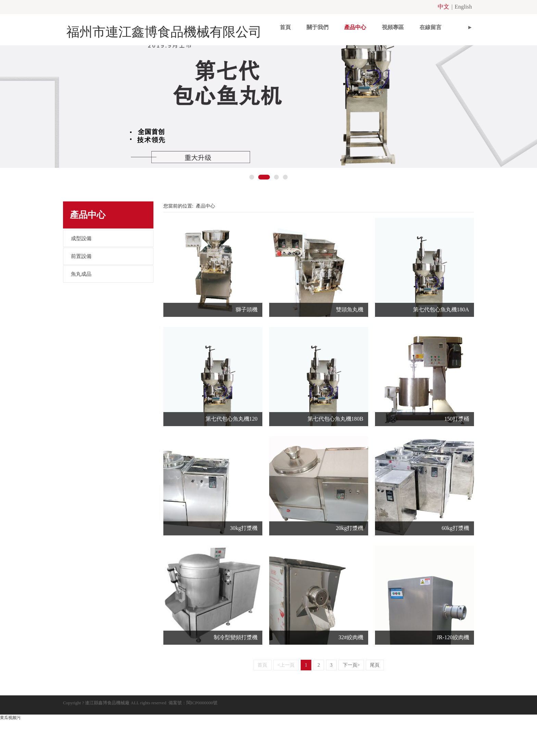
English (465, 6)
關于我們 (287, 26)
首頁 (254, 26)
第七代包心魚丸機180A (441, 349)
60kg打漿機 (455, 567)
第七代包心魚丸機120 (232, 458)
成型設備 (81, 278)
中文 (447, 6)
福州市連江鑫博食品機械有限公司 (149, 26)
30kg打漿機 (244, 567)
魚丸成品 (81, 313)
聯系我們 (437, 26)
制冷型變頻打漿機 (236, 677)
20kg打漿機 (349, 567)
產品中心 (324, 26)
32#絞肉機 (351, 677)
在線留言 (400, 26)
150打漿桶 (457, 458)
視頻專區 (362, 26)
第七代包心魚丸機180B (335, 458)
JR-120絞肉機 (453, 677)
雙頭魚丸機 (350, 349)
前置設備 (81, 296)
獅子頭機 (247, 349)
